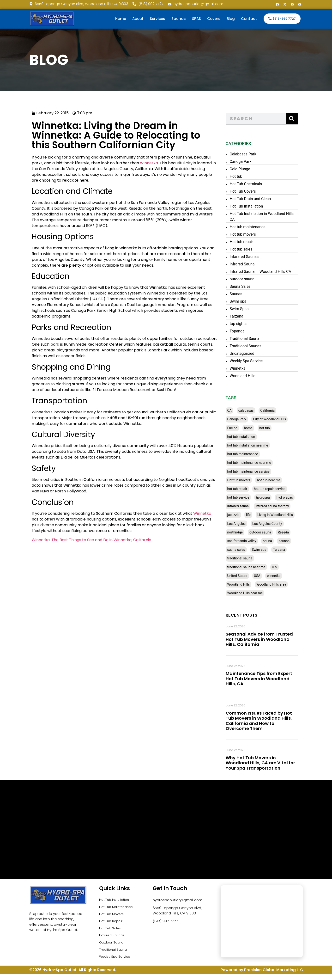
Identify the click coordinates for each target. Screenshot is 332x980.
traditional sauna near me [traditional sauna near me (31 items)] (253, 567)
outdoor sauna (249, 279)
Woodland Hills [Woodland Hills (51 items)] (245, 584)
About (138, 19)
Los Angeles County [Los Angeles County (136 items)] (274, 524)
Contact (249, 19)
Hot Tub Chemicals (253, 184)
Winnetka (133, 163)
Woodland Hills (249, 376)
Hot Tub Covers (250, 191)
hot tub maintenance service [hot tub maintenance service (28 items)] (255, 472)
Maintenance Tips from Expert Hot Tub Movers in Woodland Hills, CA (266, 679)
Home (121, 19)
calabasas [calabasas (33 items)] (253, 410)
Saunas (179, 19)
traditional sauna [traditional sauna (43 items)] (247, 558)
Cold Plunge (247, 169)
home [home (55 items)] (255, 428)
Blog (231, 19)
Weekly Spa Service (253, 361)
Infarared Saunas (251, 257)
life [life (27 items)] (255, 515)
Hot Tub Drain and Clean (257, 199)
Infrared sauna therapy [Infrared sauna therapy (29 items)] (279, 506)
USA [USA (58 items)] (264, 576)
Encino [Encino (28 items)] (239, 428)
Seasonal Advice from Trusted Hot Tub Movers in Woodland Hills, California (266, 639)
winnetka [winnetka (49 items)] (280, 576)
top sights (245, 324)
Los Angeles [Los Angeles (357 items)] (243, 524)
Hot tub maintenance (254, 227)
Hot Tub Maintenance (118, 908)
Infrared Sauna (249, 264)
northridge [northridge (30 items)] (242, 532)
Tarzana (243, 316)
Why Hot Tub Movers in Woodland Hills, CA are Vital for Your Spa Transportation (267, 763)
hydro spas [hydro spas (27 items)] (291, 497)
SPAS (196, 19)
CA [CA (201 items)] (236, 410)
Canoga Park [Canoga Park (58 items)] (244, 419)
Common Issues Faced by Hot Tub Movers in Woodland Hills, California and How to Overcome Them (266, 721)
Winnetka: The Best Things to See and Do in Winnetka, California (76, 540)
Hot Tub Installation (253, 206)
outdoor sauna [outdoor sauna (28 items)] (267, 532)
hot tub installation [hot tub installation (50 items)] (248, 437)
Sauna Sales (247, 286)
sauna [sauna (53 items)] (274, 541)
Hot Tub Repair (112, 923)
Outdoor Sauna (113, 947)
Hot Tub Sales (111, 931)
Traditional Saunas (252, 346)
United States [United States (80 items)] (244, 576)
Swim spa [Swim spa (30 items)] (266, 550)
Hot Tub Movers (113, 916)
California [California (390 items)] (274, 410)
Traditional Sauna (251, 339)
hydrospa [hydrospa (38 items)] (269, 497)
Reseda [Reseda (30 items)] (290, 532)
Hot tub (243, 176)
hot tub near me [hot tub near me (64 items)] (275, 480)
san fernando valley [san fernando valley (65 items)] (248, 541)
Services (157, 19)
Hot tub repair (248, 242)
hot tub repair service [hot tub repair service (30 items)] (276, 489)
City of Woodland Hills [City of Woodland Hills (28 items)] (276, 419)
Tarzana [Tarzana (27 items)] (286, 550)
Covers (214, 19)
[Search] (298, 119)
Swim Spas (246, 309)
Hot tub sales (248, 249)
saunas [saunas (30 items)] (291, 541)
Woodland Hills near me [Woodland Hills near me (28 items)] (252, 593)
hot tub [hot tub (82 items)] (271, 428)
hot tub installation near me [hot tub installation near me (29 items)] (254, 445)
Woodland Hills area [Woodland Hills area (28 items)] (278, 584)
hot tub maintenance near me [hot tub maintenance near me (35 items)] (256, 463)
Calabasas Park (250, 154)
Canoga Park (247, 162)
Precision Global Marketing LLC (274, 976)
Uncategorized (249, 353)
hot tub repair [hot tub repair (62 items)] (244, 489)
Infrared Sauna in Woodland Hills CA (267, 272)
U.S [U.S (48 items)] (281, 567)
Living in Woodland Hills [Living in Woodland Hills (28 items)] (282, 515)
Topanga (244, 331)
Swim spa (245, 301)
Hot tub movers (250, 234)
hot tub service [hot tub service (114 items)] (245, 497)
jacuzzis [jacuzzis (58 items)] (240, 515)
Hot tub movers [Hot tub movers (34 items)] (246, 480)
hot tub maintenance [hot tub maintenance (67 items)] (249, 454)
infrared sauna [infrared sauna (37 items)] (245, 506)
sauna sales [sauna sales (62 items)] (243, 550)
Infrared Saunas (113, 939)
